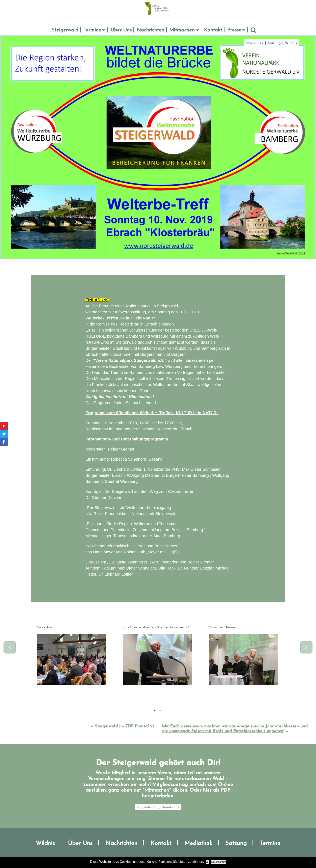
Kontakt (213, 30)
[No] (311, 862)
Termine (92, 30)
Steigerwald (65, 30)
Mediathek (255, 43)
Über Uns (121, 30)
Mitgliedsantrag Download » (158, 807)
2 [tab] (165, 710)
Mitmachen (182, 30)
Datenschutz (218, 862)
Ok (208, 862)
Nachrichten (150, 30)
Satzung (274, 43)
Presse (234, 30)
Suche (254, 30)
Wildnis (291, 43)
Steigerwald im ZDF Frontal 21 (124, 726)
